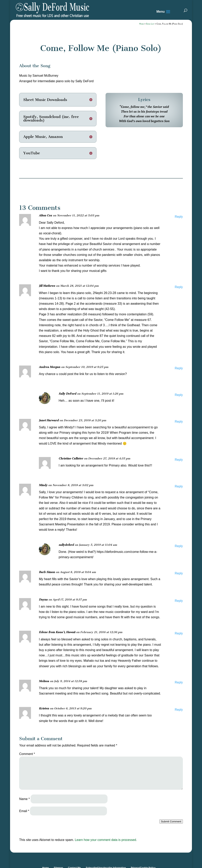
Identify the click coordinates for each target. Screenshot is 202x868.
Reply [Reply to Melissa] (179, 682)
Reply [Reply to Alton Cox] (179, 217)
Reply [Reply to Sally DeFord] (179, 395)
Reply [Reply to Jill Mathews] (179, 287)
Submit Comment (171, 821)
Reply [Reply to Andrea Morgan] (179, 368)
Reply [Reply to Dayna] (179, 601)
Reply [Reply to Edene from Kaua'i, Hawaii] (179, 633)
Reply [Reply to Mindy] (179, 486)
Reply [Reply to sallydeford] (179, 546)
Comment (27, 754)
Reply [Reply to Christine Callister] (179, 460)
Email (24, 811)
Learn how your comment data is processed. (106, 840)
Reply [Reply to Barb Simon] (179, 573)
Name (24, 799)
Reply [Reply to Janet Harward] (179, 422)
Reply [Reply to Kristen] (179, 710)
